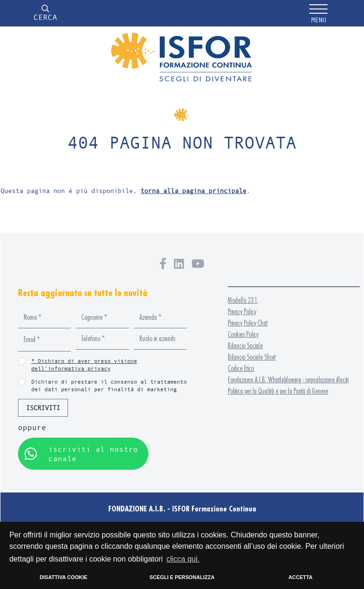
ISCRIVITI (43, 408)
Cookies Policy (243, 334)
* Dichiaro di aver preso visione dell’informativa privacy (84, 365)
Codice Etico (241, 368)
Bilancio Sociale (245, 346)
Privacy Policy (242, 312)
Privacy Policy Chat (248, 323)
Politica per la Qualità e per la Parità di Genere (278, 391)
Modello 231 (243, 300)
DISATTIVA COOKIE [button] (64, 577)
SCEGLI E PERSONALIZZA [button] (182, 577)
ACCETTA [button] (300, 577)
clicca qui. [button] (183, 559)
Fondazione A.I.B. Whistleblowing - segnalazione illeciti (288, 380)
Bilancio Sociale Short (252, 357)
